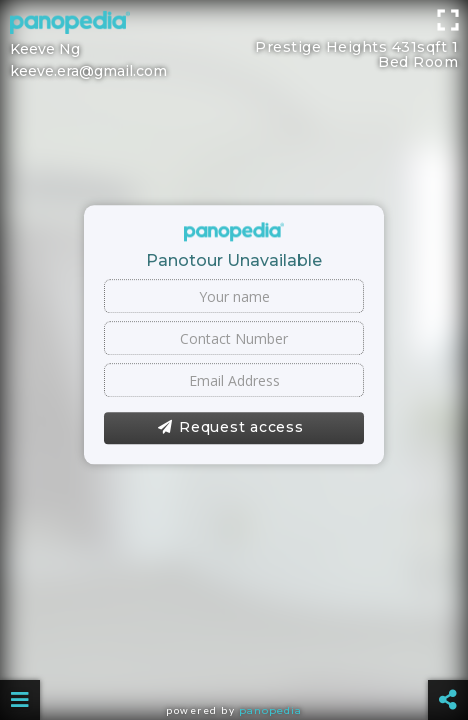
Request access (230, 428)
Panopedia (270, 710)
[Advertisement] (234, 45)
